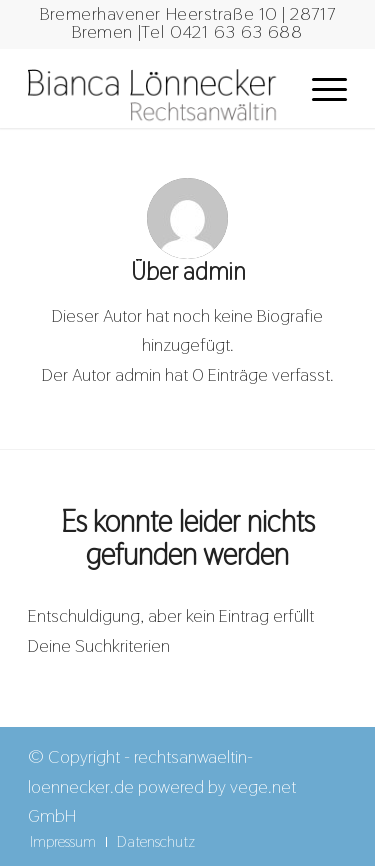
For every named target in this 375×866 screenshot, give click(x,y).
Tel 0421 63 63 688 (222, 31)
